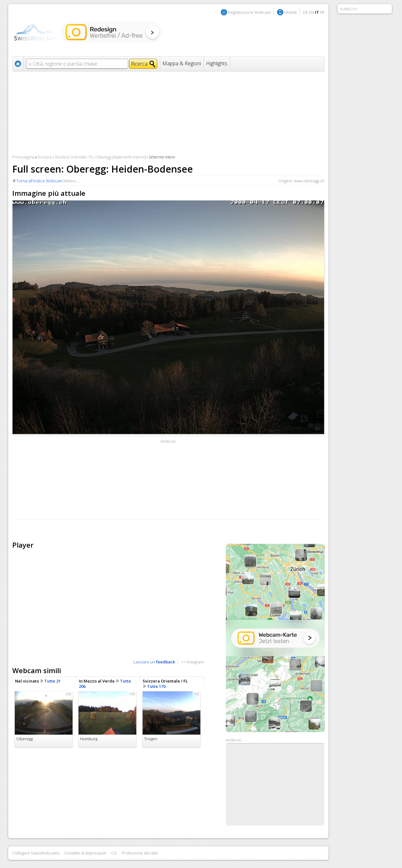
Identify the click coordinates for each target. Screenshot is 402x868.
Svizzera (45, 157)
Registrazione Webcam (250, 12)
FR (322, 12)
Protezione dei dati (140, 853)
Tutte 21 (52, 681)
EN (312, 12)
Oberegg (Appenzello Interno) (121, 157)
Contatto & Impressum (85, 853)
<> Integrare (192, 662)
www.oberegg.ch (309, 181)
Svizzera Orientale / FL (74, 157)
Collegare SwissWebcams (36, 853)
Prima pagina (23, 157)
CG (114, 853)
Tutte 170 (156, 686)
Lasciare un (154, 662)
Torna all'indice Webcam (39, 181)
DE (306, 12)
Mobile (291, 12)
